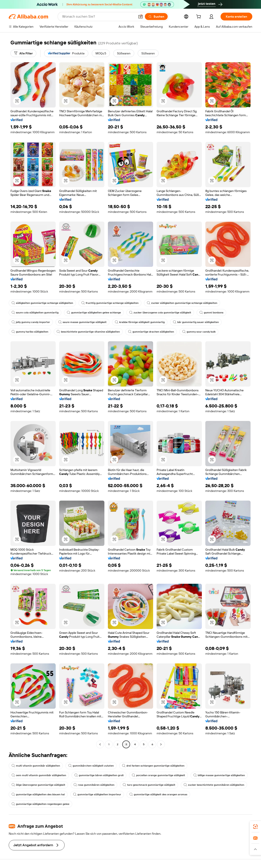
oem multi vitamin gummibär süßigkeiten (39, 775)
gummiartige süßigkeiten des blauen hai (38, 794)
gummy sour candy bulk (199, 332)
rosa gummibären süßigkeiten (94, 785)
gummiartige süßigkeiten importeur (97, 794)
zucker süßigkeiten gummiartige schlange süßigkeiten (182, 303)
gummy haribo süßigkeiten (30, 332)
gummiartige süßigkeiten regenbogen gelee (40, 804)
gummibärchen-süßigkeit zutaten (91, 766)
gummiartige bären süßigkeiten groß (99, 775)
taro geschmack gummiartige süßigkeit (149, 785)
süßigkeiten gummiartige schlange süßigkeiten (42, 303)
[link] (255, 827)
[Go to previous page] (100, 744)
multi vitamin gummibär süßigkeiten (36, 766)
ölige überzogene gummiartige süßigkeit (38, 785)
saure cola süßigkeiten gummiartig (35, 313)
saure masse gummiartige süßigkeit (82, 322)
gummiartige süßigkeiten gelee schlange (94, 313)
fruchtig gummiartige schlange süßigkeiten (110, 303)
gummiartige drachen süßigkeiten (151, 332)
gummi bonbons (211, 313)
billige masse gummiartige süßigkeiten (219, 775)
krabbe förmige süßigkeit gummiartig (140, 322)
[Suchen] (156, 17)
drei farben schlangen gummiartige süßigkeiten (153, 766)
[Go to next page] (161, 744)
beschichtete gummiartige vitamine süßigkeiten (88, 332)
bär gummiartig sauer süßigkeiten (196, 322)
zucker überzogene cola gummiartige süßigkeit (160, 313)
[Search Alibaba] (98, 17)
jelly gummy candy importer (31, 322)
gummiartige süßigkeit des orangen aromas (158, 794)
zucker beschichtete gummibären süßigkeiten (214, 785)
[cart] (199, 17)
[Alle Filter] (23, 53)
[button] (141, 17)
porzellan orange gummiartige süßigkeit (158, 775)
